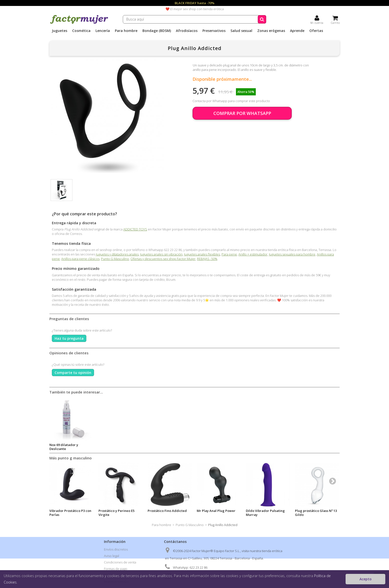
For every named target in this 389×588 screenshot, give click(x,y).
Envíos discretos (116, 549)
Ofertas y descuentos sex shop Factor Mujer (163, 259)
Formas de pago (116, 569)
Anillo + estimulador (253, 254)
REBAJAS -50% (207, 259)
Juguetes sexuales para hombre (292, 254)
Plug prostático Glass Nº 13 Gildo (316, 513)
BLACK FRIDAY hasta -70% (194, 3)
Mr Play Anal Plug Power (216, 511)
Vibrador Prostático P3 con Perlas (70, 513)
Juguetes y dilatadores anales (117, 254)
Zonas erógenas (271, 31)
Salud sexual (241, 31)
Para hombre (126, 31)
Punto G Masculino (115, 259)
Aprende (297, 31)
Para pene (229, 254)
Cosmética (81, 31)
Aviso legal (112, 556)
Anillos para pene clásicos (80, 259)
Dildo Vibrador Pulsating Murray (265, 513)
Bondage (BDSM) (157, 31)
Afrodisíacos (187, 31)
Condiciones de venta (120, 562)
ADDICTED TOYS (135, 229)
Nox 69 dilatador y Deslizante (64, 447)
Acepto (366, 579)
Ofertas (316, 31)
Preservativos (214, 31)
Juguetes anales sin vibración (161, 254)
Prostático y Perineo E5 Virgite (116, 513)
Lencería (103, 31)
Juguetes (60, 31)
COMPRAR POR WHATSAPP (242, 113)
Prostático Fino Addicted (167, 511)
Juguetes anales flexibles (202, 254)
